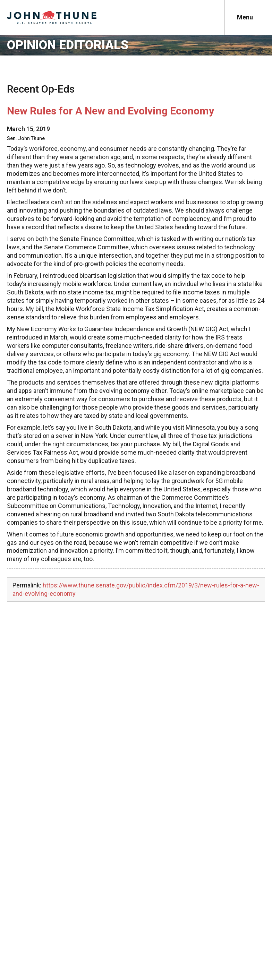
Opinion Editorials (68, 45)
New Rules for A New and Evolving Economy (110, 111)
